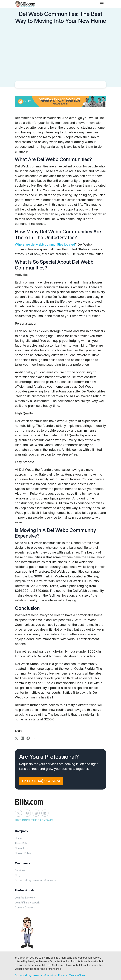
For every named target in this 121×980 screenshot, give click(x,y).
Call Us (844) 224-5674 (41, 781)
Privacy (63, 975)
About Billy (21, 843)
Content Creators (25, 907)
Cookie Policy (23, 853)
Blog (18, 875)
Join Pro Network (25, 898)
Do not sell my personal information (35, 880)
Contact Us (21, 848)
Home (18, 838)
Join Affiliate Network (27, 902)
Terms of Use (77, 975)
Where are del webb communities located (45, 244)
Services (20, 870)
